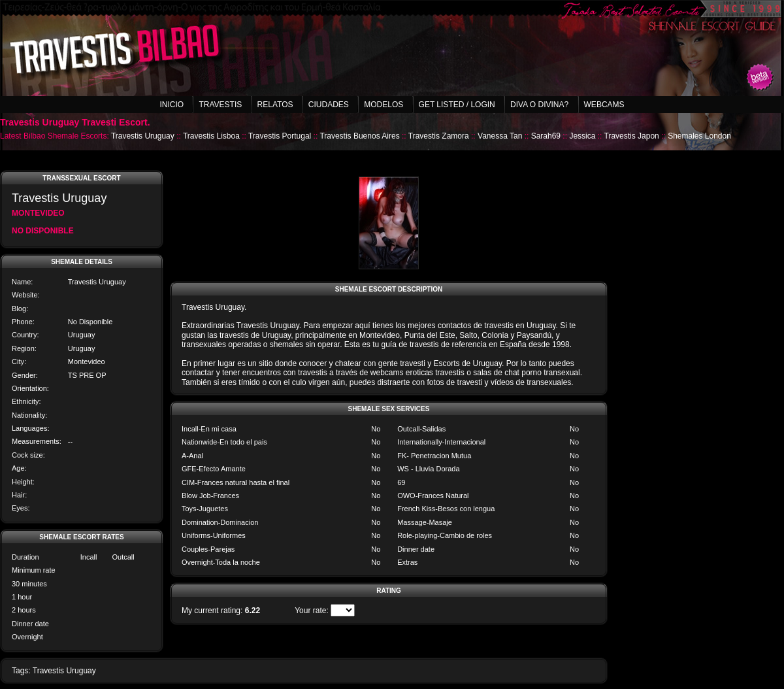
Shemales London (699, 136)
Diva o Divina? (539, 105)
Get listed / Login (457, 105)
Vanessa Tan (500, 136)
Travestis (220, 105)
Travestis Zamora (439, 136)
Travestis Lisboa (211, 136)
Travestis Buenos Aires (359, 136)
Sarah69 (546, 136)
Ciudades (329, 105)
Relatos (275, 105)
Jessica (582, 136)
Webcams (604, 105)
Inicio (171, 105)
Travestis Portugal (280, 136)
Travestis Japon (632, 136)
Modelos (384, 105)
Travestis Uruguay (143, 136)
